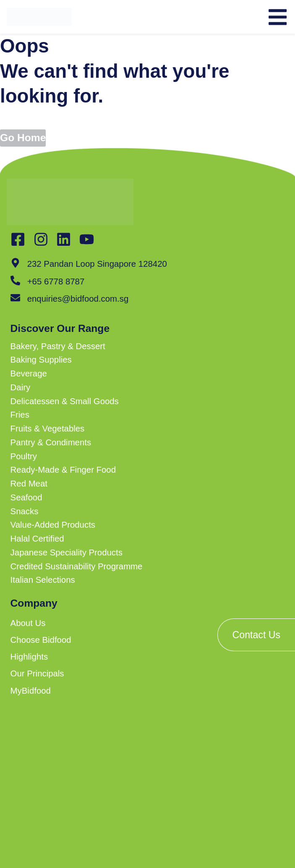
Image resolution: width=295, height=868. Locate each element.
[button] (115, 347)
